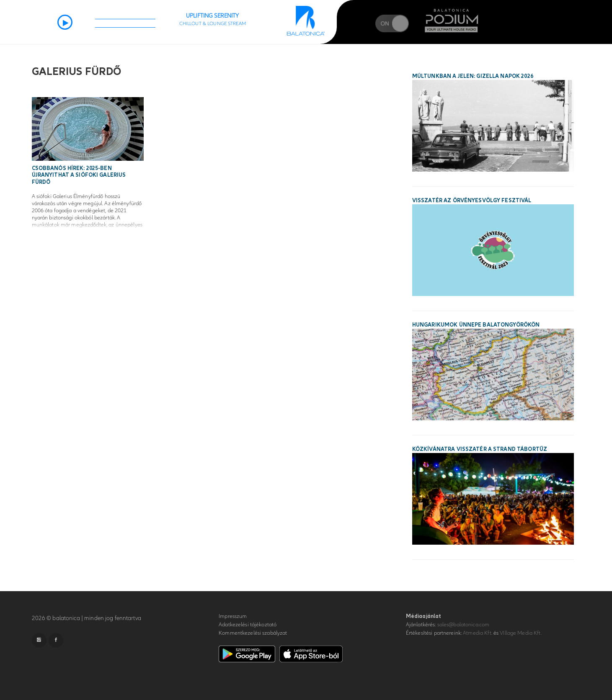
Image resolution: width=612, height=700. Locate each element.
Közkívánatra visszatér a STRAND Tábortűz (480, 449)
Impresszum (233, 616)
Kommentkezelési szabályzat (253, 633)
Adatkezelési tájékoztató (248, 625)
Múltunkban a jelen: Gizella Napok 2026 (473, 76)
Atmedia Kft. (478, 633)
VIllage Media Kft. (520, 633)
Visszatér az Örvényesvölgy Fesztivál (472, 201)
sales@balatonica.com (464, 625)
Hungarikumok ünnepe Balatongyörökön (476, 325)
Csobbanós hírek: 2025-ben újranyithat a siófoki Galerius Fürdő (79, 175)
